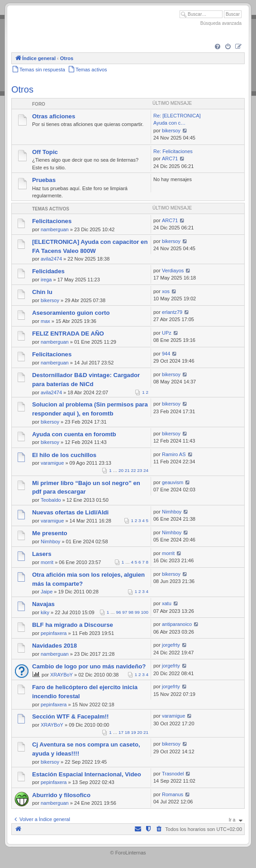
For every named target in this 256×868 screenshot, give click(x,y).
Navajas (43, 604)
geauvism (173, 482)
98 (131, 612)
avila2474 (51, 259)
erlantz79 (172, 312)
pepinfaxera (54, 633)
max (45, 321)
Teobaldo (51, 500)
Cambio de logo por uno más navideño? (89, 666)
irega (46, 280)
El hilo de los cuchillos (64, 455)
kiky (45, 612)
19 (134, 732)
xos (166, 291)
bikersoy (171, 131)
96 (119, 612)
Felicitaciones (52, 221)
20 (121, 470)
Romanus (173, 794)
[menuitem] (218, 47)
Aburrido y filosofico (61, 795)
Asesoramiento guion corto (71, 313)
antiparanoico (177, 624)
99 (137, 612)
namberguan (55, 229)
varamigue (52, 463)
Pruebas (44, 180)
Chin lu (42, 292)
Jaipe (47, 592)
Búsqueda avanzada (221, 23)
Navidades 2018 (55, 646)
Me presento (50, 533)
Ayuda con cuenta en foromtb (74, 434)
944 (166, 354)
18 (127, 732)
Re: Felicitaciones (173, 151)
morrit (47, 562)
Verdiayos (173, 271)
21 (127, 470)
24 (146, 470)
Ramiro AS (174, 454)
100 (145, 612)
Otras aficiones (54, 116)
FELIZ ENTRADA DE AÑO (68, 334)
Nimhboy (172, 512)
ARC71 (170, 159)
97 (125, 612)
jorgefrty (171, 645)
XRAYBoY (62, 675)
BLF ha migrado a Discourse (73, 625)
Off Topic (45, 152)
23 (140, 470)
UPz (167, 333)
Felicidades (48, 271)
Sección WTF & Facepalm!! (70, 716)
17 (121, 732)
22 (134, 470)
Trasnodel (173, 774)
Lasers (42, 554)
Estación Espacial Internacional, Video (87, 774)
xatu (167, 603)
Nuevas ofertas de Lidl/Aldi (70, 512)
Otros (22, 89)
